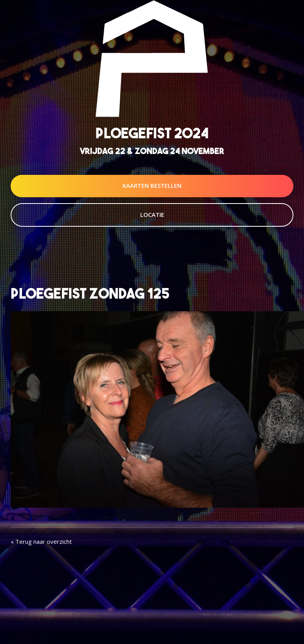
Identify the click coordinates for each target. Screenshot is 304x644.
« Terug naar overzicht (41, 541)
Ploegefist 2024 (152, 133)
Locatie (152, 215)
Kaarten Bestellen (152, 185)
